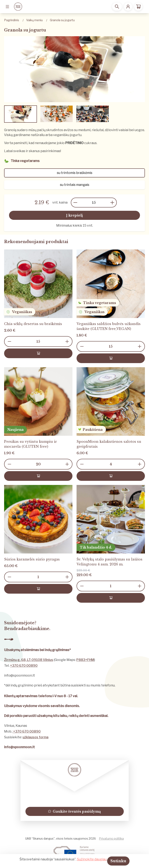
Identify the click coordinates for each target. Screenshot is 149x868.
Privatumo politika (111, 838)
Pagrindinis (12, 20)
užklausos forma (36, 737)
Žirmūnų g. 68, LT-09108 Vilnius (29, 660)
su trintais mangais (75, 185)
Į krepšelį (74, 215)
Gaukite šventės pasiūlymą (74, 811)
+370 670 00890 (24, 666)
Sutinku (118, 861)
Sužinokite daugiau (92, 859)
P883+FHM (85, 660)
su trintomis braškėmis (75, 173)
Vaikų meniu (34, 20)
